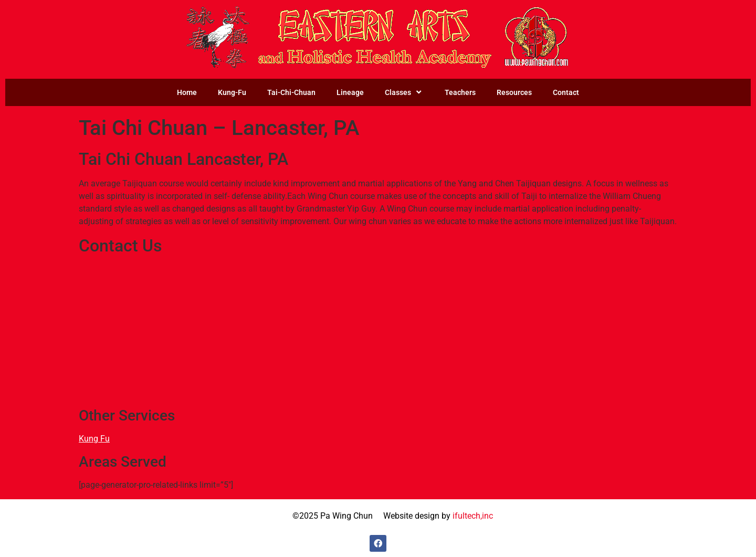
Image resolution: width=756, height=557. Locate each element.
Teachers (460, 92)
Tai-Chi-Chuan (291, 92)
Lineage (350, 92)
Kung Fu (94, 439)
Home (187, 92)
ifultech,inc (473, 516)
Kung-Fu (232, 92)
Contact (566, 92)
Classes (404, 92)
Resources (514, 92)
